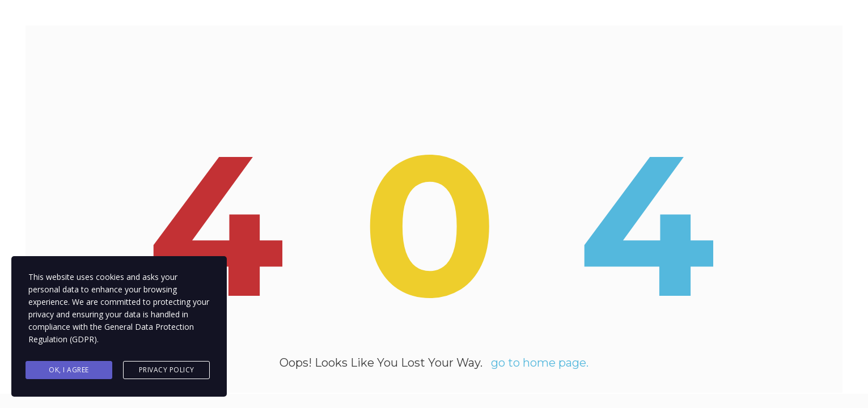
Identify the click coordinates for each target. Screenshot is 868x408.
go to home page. (540, 365)
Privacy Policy (167, 370)
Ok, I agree (69, 370)
